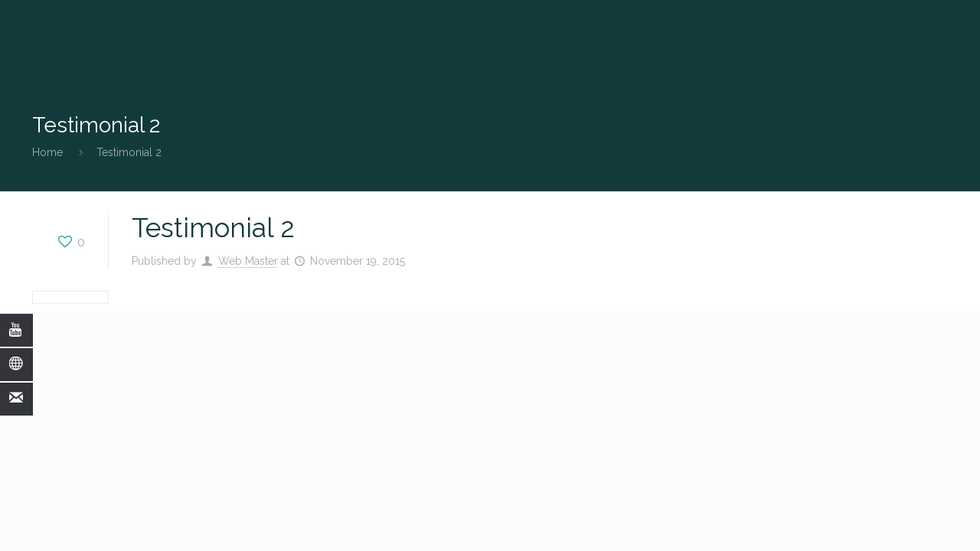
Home (47, 152)
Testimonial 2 (129, 152)
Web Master (248, 261)
